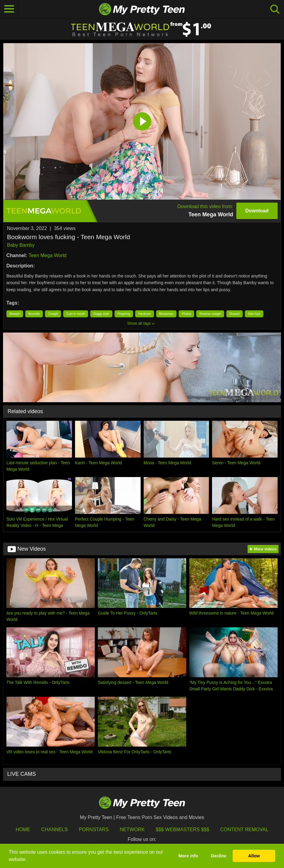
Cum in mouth (76, 314)
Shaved (234, 314)
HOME (23, 830)
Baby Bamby (21, 245)
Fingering (124, 314)
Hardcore (144, 314)
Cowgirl (53, 314)
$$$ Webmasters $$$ (183, 830)
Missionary (166, 314)
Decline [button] (219, 856)
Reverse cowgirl (210, 314)
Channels (55, 830)
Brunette (34, 314)
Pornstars (94, 830)
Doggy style (101, 314)
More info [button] (188, 856)
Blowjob (15, 314)
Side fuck (254, 314)
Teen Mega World (48, 255)
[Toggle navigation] (9, 9)
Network (132, 830)
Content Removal (244, 830)
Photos (186, 314)
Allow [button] (254, 856)
